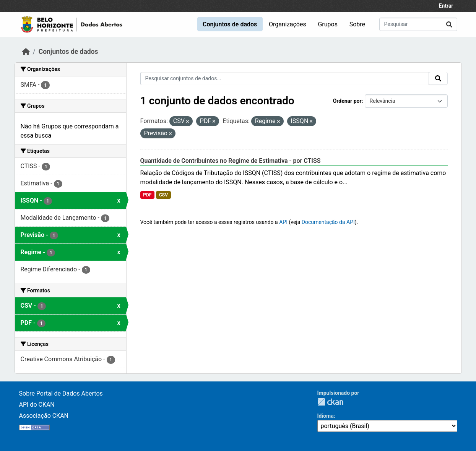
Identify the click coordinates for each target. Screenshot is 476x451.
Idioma (326, 416)
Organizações (288, 24)
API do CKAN (37, 405)
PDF (147, 195)
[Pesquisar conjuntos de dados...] (418, 24)
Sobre (357, 24)
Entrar (446, 6)
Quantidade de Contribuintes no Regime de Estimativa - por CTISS (231, 161)
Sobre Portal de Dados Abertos (61, 393)
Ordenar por (347, 101)
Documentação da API (328, 222)
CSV (163, 195)
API (283, 222)
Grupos (328, 24)
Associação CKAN (44, 416)
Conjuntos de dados (230, 24)
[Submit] (449, 24)
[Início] (26, 52)
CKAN (330, 402)
